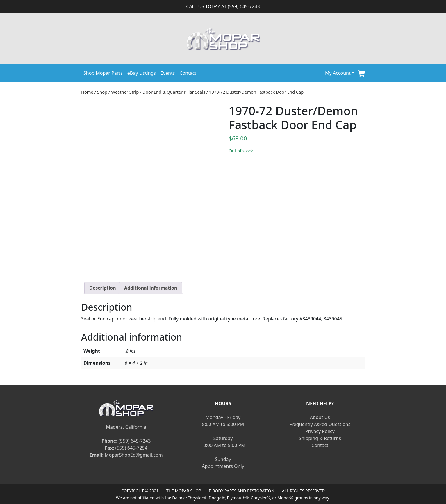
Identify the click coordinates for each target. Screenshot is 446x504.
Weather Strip (125, 92)
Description (103, 288)
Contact (188, 73)
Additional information (151, 288)
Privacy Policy (320, 431)
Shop (102, 92)
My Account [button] (338, 73)
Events (168, 73)
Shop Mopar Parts (103, 73)
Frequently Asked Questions (320, 424)
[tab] (103, 288)
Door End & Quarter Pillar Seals (174, 92)
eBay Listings (142, 73)
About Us (320, 417)
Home (87, 92)
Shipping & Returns (320, 438)
